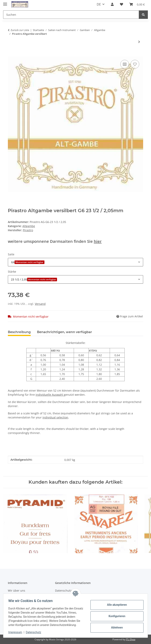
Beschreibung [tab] (19, 332)
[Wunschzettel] (122, 4)
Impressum (17, 632)
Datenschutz (35, 632)
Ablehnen (116, 626)
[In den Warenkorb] (11, 55)
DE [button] (99, 4)
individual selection (55, 417)
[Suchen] (71, 15)
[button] (112, 4)
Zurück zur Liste (20, 30)
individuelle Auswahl (50, 395)
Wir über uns (17, 591)
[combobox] (75, 262)
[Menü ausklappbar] (5, 2)
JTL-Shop (131, 639)
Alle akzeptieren (116, 603)
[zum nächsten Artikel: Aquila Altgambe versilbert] (139, 42)
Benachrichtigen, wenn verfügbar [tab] (64, 332)
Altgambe (29, 226)
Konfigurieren (116, 614)
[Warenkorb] (137, 4)
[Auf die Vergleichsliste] (125, 64)
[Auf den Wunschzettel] (135, 64)
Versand (40, 304)
